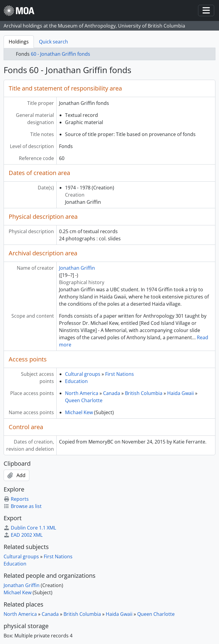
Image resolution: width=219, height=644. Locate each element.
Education (76, 381)
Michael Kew (79, 412)
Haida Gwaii (181, 393)
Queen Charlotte (84, 400)
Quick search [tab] (53, 42)
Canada (112, 393)
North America (82, 393)
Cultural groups (83, 374)
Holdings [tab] (19, 42)
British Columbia (144, 393)
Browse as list (23, 506)
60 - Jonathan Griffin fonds (61, 54)
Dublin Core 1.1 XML (30, 528)
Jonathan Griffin (77, 268)
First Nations (120, 374)
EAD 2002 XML (23, 535)
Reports (16, 499)
